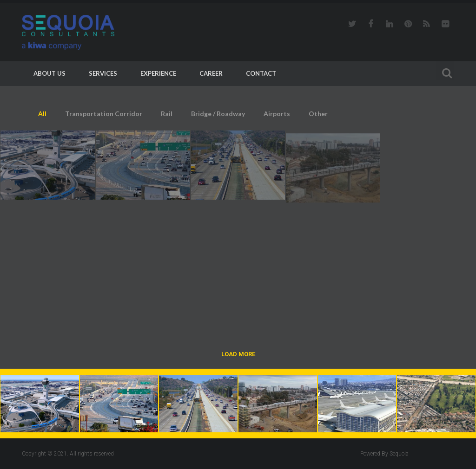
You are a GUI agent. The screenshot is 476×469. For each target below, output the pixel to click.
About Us (50, 73)
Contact (261, 73)
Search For (445, 72)
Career (211, 73)
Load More (238, 354)
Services (103, 73)
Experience (158, 73)
